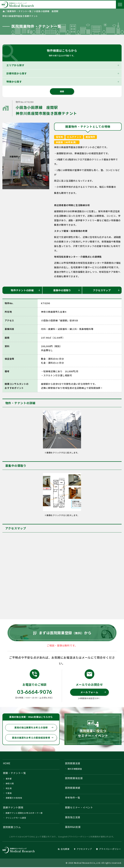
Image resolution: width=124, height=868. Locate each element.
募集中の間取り (67, 290)
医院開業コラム (12, 828)
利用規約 (95, 837)
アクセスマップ (106, 290)
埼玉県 (9, 789)
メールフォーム (93, 692)
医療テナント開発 (13, 808)
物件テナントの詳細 (26, 290)
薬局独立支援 (73, 818)
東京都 (9, 779)
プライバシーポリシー (78, 837)
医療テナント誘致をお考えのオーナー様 (24, 813)
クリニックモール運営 (16, 818)
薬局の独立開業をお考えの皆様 (34, 728)
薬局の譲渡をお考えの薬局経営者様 (33, 738)
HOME (7, 764)
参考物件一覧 (73, 798)
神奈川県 (10, 784)
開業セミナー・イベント (79, 808)
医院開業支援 (73, 764)
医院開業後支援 (74, 778)
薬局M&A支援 (73, 828)
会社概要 (64, 850)
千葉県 (9, 794)
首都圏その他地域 (14, 798)
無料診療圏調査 (75, 769)
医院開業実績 (73, 788)
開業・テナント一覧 (15, 773)
